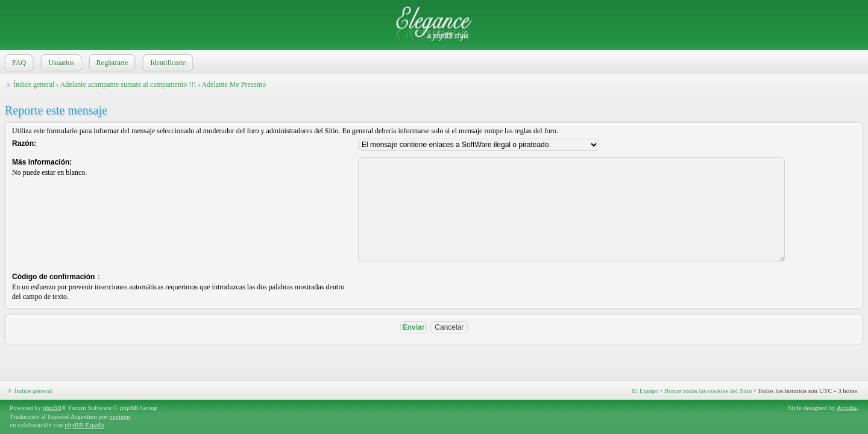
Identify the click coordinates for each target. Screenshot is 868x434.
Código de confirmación (53, 277)
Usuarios (60, 63)
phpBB (52, 407)
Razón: (24, 143)
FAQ (18, 63)
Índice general (34, 84)
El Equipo (645, 391)
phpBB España (84, 425)
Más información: (42, 162)
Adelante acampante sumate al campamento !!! (128, 84)
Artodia (847, 407)
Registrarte (111, 63)
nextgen (120, 417)
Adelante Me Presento (234, 84)
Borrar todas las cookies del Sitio (708, 391)
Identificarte (167, 63)
